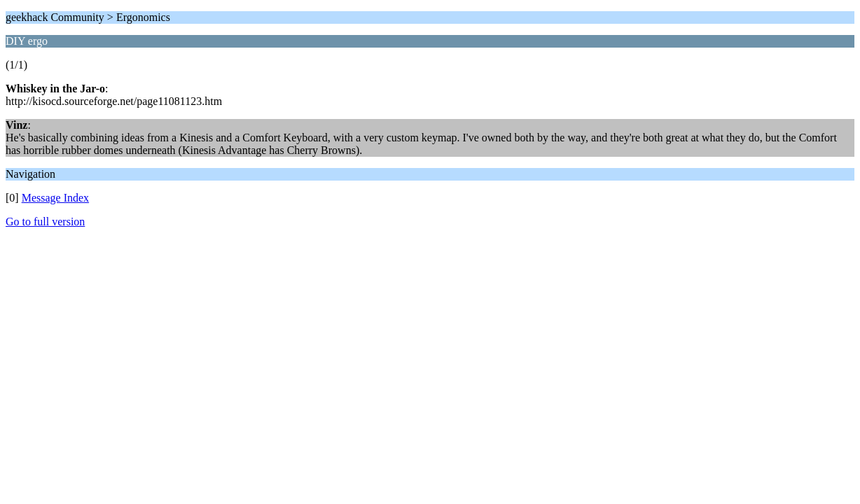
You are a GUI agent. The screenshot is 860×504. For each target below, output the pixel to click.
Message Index (55, 198)
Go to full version (45, 222)
